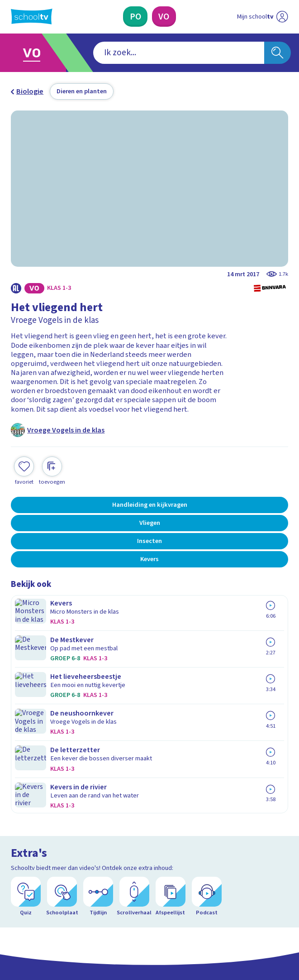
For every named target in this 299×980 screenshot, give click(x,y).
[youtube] (75, 903)
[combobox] (136, 53)
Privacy (25, 763)
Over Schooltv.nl (43, 750)
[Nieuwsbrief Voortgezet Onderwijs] (198, 831)
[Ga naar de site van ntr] (254, 926)
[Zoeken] (278, 53)
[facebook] (15, 903)
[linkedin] (55, 903)
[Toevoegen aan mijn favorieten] (24, 470)
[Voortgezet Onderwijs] (164, 17)
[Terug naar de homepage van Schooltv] (32, 17)
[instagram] (35, 903)
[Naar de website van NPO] (282, 17)
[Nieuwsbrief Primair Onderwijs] (102, 831)
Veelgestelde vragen (51, 737)
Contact (26, 725)
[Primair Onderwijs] (135, 17)
